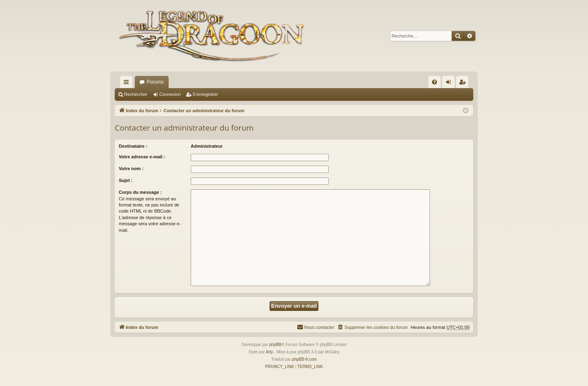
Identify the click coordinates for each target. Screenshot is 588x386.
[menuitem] (434, 82)
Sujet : (126, 180)
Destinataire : (133, 146)
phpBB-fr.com (304, 359)
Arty (269, 352)
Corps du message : (140, 192)
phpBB (275, 345)
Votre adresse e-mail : (142, 157)
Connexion (170, 94)
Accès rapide (128, 84)
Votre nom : (131, 169)
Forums (155, 82)
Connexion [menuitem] (450, 84)
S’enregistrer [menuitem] (464, 84)
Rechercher (136, 94)
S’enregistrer (205, 94)
